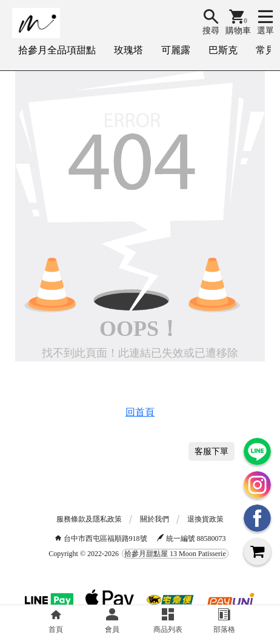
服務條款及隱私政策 (89, 519)
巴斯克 (223, 50)
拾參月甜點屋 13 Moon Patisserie (175, 554)
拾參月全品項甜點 (57, 50)
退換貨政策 (205, 519)
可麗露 (176, 50)
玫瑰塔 (128, 50)
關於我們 (155, 519)
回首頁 (140, 412)
